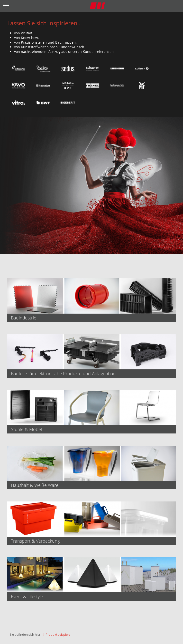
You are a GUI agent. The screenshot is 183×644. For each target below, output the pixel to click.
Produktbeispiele (58, 634)
